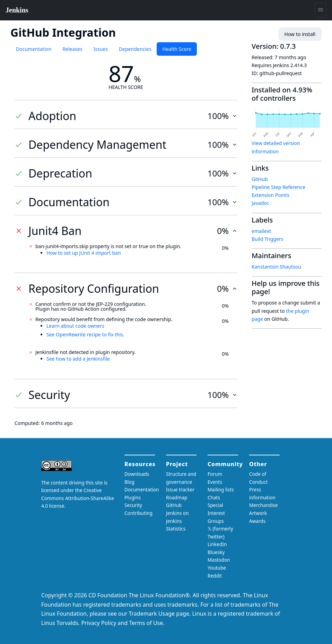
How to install (300, 34)
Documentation (34, 49)
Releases (72, 49)
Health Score (177, 49)
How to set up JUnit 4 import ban (84, 253)
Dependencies (135, 49)
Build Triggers (267, 239)
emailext (261, 231)
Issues (101, 49)
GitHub (260, 179)
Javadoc (260, 203)
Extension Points (270, 195)
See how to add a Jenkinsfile (78, 359)
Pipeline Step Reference (278, 187)
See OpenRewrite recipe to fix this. (85, 334)
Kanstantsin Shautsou (276, 267)
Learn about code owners (75, 326)
